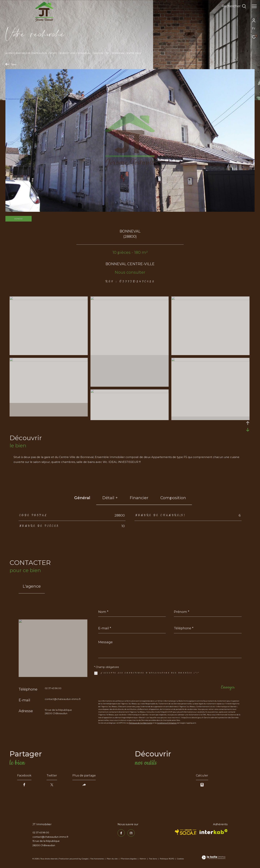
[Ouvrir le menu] (254, 6)
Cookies (180, 859)
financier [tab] (139, 498)
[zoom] (49, 299)
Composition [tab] (173, 498)
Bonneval (84, 53)
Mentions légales (129, 859)
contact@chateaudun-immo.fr (63, 699)
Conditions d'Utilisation (167, 723)
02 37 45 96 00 (53, 688)
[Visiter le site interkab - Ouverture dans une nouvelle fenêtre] (214, 832)
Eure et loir (68, 53)
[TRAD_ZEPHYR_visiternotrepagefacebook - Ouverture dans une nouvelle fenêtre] (121, 833)
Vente (53, 53)
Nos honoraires (97, 859)
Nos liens (153, 859)
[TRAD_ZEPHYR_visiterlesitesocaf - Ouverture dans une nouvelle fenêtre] (186, 832)
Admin (143, 859)
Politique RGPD (167, 859)
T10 (107, 53)
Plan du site (112, 859)
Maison (98, 53)
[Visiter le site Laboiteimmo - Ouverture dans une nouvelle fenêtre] (214, 858)
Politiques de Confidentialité (141, 723)
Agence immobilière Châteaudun (26, 53)
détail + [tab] (110, 498)
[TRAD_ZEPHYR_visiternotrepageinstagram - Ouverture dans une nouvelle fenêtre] (131, 833)
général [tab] (82, 498)
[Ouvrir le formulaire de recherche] (234, 6)
